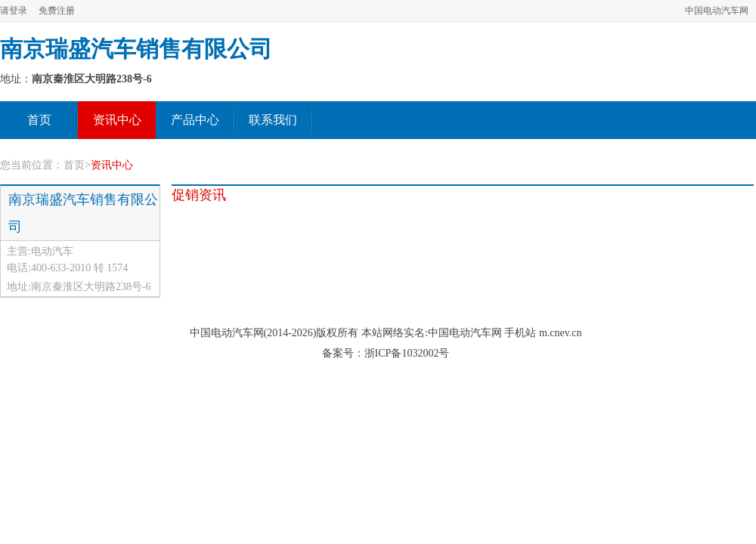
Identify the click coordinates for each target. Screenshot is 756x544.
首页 (39, 120)
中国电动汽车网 (717, 11)
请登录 (14, 11)
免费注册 (57, 11)
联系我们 (273, 120)
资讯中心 (117, 120)
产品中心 (195, 120)
